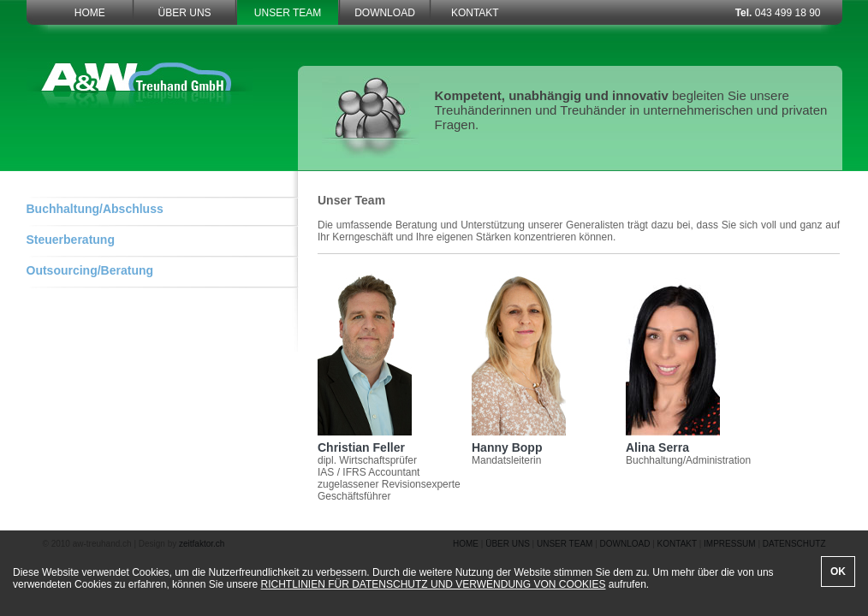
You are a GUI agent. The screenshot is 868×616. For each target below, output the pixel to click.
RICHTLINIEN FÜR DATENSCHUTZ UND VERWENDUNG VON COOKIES (434, 584)
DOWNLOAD (385, 13)
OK (838, 572)
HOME (90, 13)
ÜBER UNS (185, 13)
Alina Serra (673, 442)
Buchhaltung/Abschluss (95, 209)
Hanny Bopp (519, 442)
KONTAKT (475, 13)
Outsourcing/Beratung (90, 270)
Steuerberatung (71, 240)
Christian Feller (365, 442)
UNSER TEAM (288, 13)
